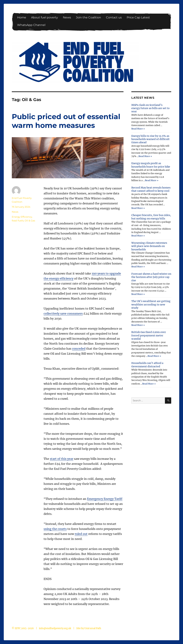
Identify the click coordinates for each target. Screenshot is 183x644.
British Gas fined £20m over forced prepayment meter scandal (149, 335)
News (67, 17)
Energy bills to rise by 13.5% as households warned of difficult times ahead (150, 139)
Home (22, 17)
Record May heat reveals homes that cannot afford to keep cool (151, 189)
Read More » (138, 129)
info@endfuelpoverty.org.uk (55, 628)
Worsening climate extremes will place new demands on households (149, 246)
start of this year (62, 459)
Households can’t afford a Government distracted (147, 365)
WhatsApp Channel (31, 25)
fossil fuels (18, 221)
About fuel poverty (44, 17)
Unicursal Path (93, 628)
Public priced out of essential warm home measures (66, 121)
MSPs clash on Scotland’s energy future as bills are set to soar (150, 108)
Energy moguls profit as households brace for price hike (151, 165)
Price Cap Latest (138, 17)
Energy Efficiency (22, 217)
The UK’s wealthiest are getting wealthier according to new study (151, 304)
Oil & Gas (30, 221)
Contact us (114, 17)
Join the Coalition (88, 17)
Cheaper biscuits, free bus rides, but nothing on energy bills (151, 217)
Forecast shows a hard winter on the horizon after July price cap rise (151, 277)
